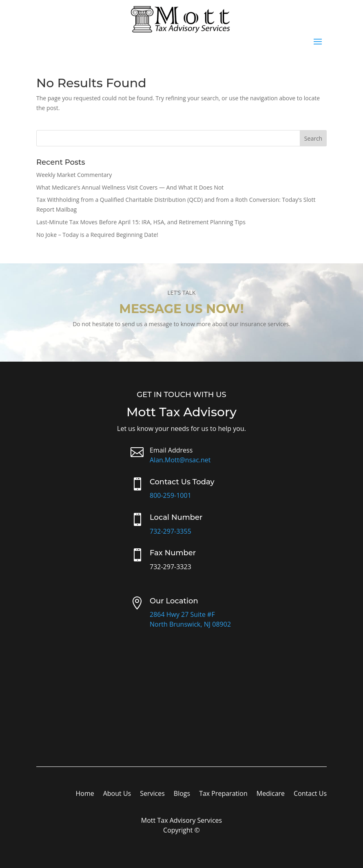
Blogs (182, 794)
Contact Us (310, 794)
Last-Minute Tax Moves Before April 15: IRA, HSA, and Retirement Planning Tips (141, 222)
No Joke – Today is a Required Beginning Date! (97, 235)
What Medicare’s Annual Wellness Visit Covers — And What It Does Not (130, 187)
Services (152, 794)
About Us (117, 794)
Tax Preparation (223, 794)
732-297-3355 (170, 531)
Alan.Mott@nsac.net (180, 460)
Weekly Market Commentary (74, 175)
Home (85, 794)
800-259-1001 (170, 495)
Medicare (271, 794)
